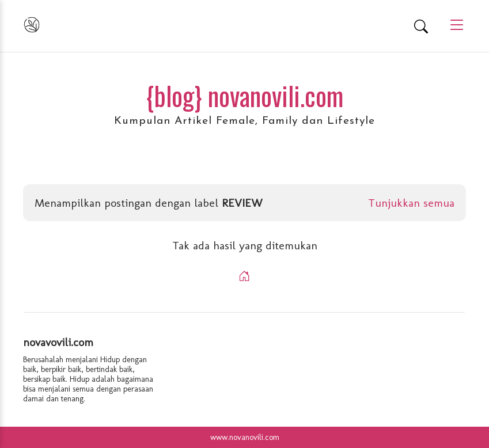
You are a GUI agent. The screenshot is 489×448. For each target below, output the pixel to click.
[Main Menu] (452, 25)
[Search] (421, 26)
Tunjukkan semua (411, 203)
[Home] (244, 276)
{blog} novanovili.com (245, 95)
